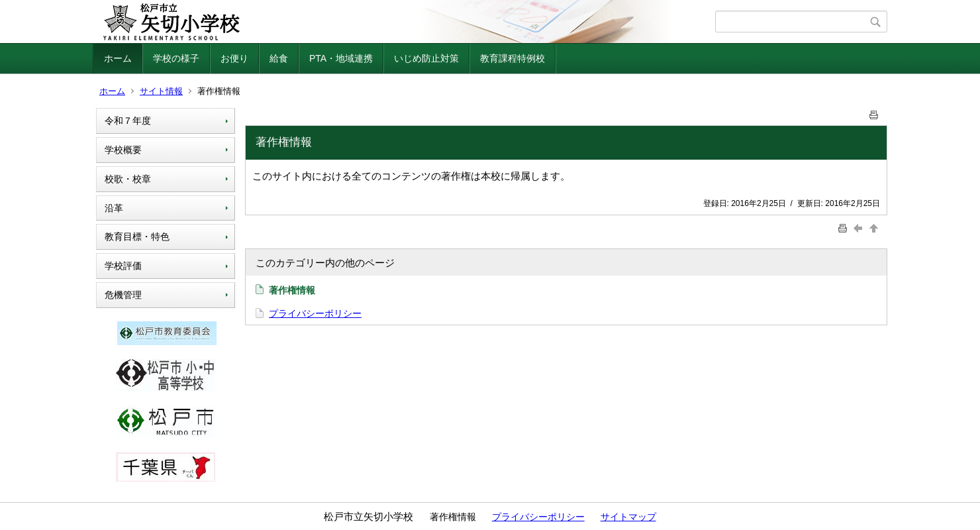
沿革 (114, 208)
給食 (279, 58)
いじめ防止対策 (426, 58)
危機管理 (123, 295)
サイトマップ (628, 517)
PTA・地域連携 (341, 58)
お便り (234, 58)
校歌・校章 (128, 179)
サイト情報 (161, 91)
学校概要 (123, 150)
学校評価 (123, 266)
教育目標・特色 (137, 237)
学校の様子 (176, 58)
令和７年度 (128, 121)
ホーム (118, 58)
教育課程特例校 (513, 58)
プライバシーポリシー (315, 313)
